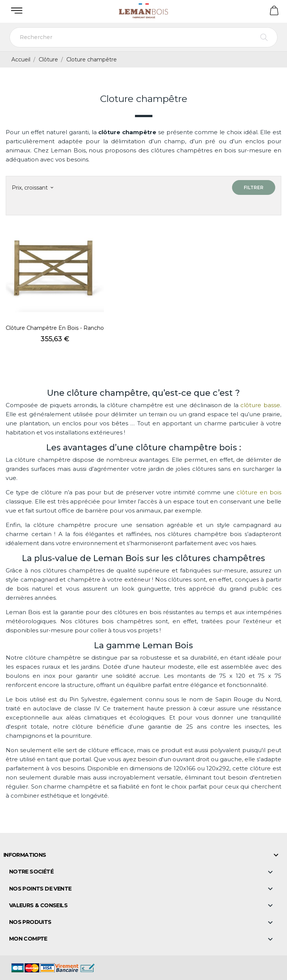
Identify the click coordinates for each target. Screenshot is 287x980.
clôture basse (260, 405)
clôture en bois (259, 492)
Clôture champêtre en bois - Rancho (55, 328)
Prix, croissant (32, 188)
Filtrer (254, 187)
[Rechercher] (143, 37)
